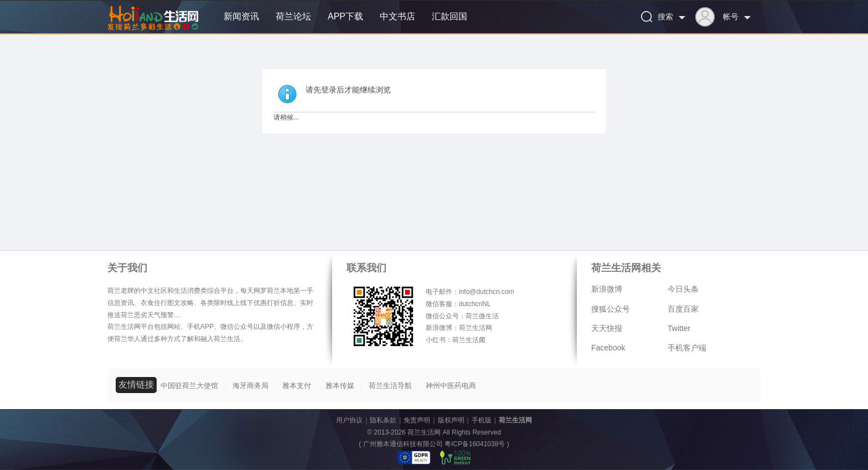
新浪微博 (607, 289)
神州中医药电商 (451, 386)
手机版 (482, 420)
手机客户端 (687, 348)
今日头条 (683, 289)
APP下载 (345, 16)
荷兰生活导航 (390, 386)
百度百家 (683, 309)
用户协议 (349, 420)
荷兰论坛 (293, 16)
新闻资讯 (241, 16)
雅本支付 (297, 386)
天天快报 (607, 328)
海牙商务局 (250, 386)
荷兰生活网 (515, 420)
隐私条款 (383, 420)
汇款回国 (449, 16)
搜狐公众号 (611, 309)
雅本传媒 (340, 386)
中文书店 (397, 16)
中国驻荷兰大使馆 (189, 386)
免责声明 (417, 420)
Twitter (679, 328)
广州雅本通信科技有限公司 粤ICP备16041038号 (434, 444)
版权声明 (451, 420)
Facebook (608, 348)
